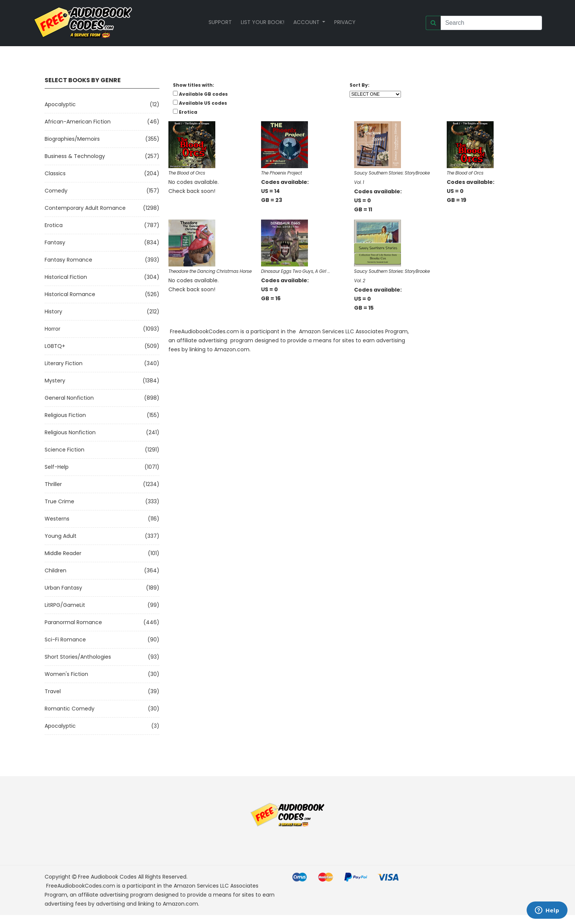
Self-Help (57, 467)
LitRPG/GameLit (65, 605)
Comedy (56, 191)
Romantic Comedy (70, 709)
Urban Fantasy (63, 588)
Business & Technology (75, 156)
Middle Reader (63, 553)
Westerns (57, 519)
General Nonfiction (69, 398)
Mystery (55, 381)
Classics (55, 173)
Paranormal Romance (73, 622)
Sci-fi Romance (65, 640)
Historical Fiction (66, 277)
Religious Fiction (65, 415)
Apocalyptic (60, 104)
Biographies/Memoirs (72, 139)
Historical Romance (70, 294)
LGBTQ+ (55, 346)
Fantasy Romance (68, 260)
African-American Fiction (78, 122)
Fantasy (55, 242)
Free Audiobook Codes (107, 877)
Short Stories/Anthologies (78, 657)
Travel (53, 691)
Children (56, 570)
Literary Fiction (64, 363)
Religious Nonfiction (70, 432)
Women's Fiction (66, 674)
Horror (53, 329)
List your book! (263, 22)
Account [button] (307, 22)
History (53, 312)
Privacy (345, 22)
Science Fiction (65, 450)
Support (220, 22)
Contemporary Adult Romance (85, 208)
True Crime (59, 501)
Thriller (53, 484)
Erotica (54, 225)
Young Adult (61, 536)
